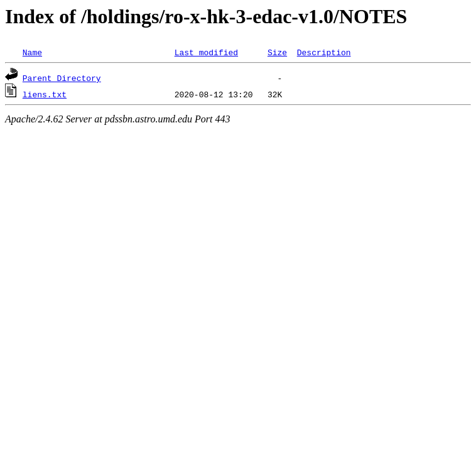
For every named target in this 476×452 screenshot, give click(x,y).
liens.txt (45, 94)
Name (32, 52)
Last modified (206, 52)
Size (277, 52)
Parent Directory (62, 78)
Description (324, 52)
